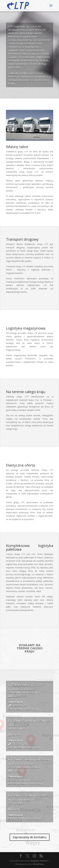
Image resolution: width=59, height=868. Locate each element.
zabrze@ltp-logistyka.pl (26, 747)
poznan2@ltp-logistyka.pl (27, 783)
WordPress (39, 864)
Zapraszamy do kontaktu (30, 837)
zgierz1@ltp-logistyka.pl (26, 819)
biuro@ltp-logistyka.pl (25, 709)
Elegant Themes (39, 861)
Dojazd (16, 696)
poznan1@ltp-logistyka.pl (27, 780)
